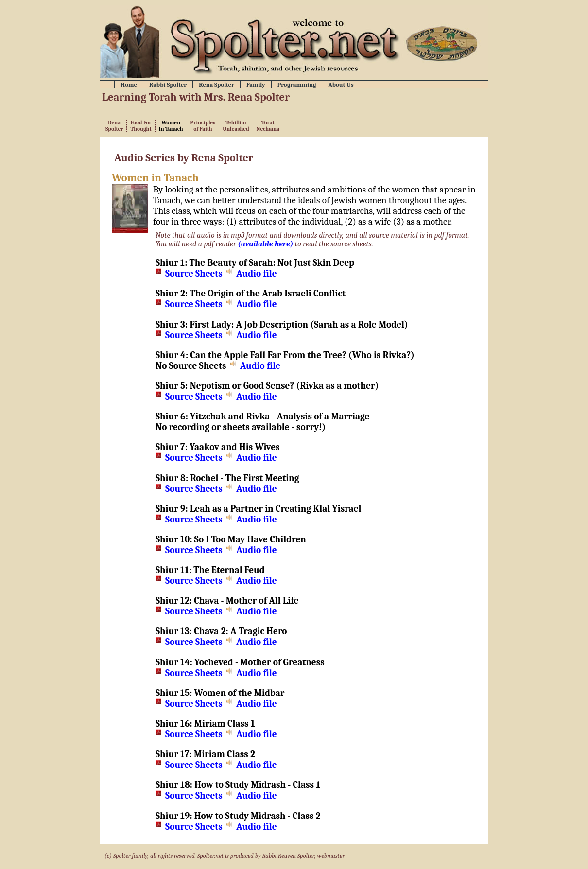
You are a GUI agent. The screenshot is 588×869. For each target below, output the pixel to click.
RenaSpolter (114, 126)
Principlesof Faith (203, 126)
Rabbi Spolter (168, 84)
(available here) (266, 244)
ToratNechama (268, 126)
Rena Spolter (216, 84)
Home (129, 84)
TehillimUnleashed (236, 126)
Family (256, 84)
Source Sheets (194, 274)
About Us (341, 84)
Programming (297, 84)
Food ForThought (141, 126)
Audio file (256, 274)
